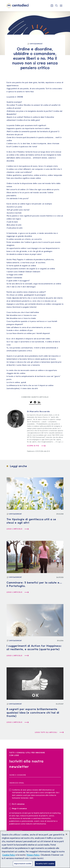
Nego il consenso (18, 808)
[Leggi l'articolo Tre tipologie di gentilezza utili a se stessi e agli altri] (17, 529)
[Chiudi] (66, 836)
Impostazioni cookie (23, 865)
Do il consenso (18, 804)
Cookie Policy (9, 857)
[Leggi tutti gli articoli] (49, 732)
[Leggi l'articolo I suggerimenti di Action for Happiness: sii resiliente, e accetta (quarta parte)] (17, 656)
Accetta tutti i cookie (45, 865)
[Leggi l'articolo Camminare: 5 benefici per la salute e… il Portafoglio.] (17, 592)
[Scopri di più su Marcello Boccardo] (36, 446)
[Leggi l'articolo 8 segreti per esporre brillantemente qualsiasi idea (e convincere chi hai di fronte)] (17, 722)
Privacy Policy (33, 857)
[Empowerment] (35, 44)
